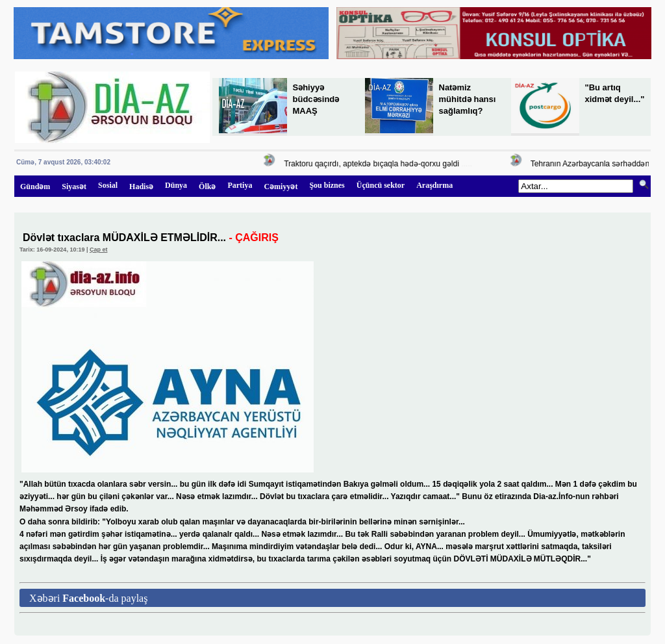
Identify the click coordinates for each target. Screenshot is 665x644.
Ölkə (207, 187)
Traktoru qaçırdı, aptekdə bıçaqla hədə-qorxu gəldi (373, 164)
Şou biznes (327, 185)
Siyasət (74, 187)
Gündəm (35, 187)
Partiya (240, 185)
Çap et (99, 250)
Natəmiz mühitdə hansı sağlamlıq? (468, 99)
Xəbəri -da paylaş (88, 598)
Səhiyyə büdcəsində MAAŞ (316, 99)
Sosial (108, 185)
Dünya (176, 185)
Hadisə (141, 187)
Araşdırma (434, 185)
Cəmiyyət (281, 187)
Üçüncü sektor (381, 185)
